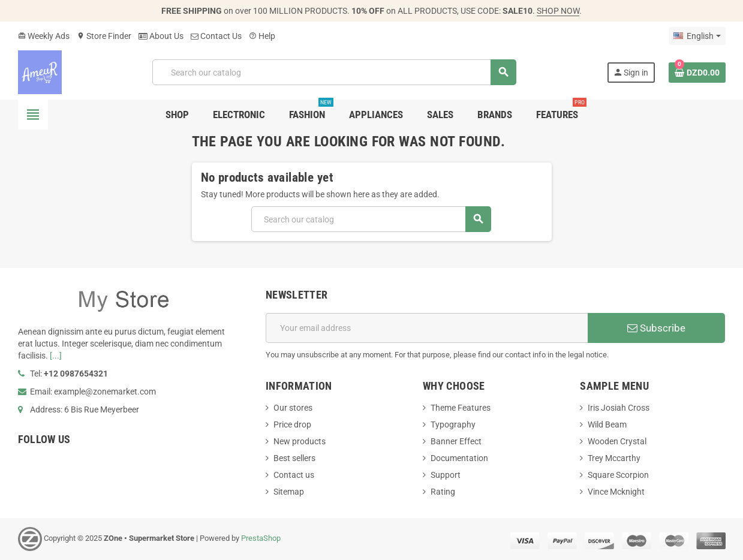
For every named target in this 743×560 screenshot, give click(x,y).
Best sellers (294, 458)
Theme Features (461, 408)
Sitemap (289, 492)
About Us (161, 36)
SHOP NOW (558, 11)
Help (262, 36)
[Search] (334, 72)
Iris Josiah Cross (619, 408)
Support (446, 475)
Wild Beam (607, 424)
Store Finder (104, 36)
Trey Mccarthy (614, 458)
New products (300, 441)
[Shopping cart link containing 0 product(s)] (697, 73)
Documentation (459, 458)
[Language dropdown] (697, 36)
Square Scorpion (618, 475)
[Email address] (427, 328)
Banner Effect (456, 441)
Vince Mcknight (616, 492)
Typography (453, 424)
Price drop (292, 424)
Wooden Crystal (617, 441)
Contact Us (216, 36)
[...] (56, 356)
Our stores (293, 408)
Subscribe (656, 328)
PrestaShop (261, 538)
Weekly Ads (44, 36)
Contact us (294, 475)
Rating (443, 492)
